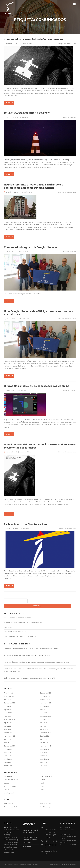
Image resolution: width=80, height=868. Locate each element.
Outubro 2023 (45, 697)
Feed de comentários (11, 807)
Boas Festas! (8, 627)
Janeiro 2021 (8, 733)
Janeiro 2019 (44, 756)
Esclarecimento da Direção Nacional (26, 525)
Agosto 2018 (8, 763)
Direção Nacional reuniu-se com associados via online (37, 386)
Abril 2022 (7, 716)
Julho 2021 (44, 723)
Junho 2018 (8, 766)
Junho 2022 (8, 713)
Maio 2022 (44, 713)
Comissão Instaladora (11, 780)
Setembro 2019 (45, 749)
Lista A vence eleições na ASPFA (40, 656)
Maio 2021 (44, 726)
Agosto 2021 (8, 723)
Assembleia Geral (71, 44)
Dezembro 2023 (45, 693)
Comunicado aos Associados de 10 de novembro (33, 40)
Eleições (7, 783)
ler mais (9, 103)
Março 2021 (44, 730)
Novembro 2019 (45, 746)
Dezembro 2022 (9, 703)
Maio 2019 (7, 753)
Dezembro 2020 (45, 733)
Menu (74, 4)
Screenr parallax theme (57, 865)
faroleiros (29, 44)
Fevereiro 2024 (9, 693)
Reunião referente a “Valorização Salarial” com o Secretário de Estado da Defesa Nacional (34, 187)
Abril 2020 (7, 743)
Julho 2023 (8, 700)
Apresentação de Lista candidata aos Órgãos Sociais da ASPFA (50, 662)
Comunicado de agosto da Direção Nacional (31, 247)
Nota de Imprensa (70, 192)
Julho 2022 (44, 710)
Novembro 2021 (9, 720)
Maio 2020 (44, 740)
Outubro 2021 (45, 720)
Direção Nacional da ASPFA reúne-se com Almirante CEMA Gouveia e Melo (36, 649)
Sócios (42, 790)
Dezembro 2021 (45, 716)
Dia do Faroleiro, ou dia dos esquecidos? (18, 618)
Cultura (42, 780)
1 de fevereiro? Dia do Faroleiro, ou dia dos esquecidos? (23, 623)
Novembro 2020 (9, 736)
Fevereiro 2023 (45, 700)
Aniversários (8, 777)
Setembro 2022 (45, 707)
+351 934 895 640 (51, 841)
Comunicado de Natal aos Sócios (15, 632)
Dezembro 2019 (9, 746)
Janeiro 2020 (44, 743)
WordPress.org (45, 807)
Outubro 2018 (9, 759)
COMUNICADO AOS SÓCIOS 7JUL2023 (27, 113)
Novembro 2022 (45, 703)
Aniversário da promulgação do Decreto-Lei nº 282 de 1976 (36, 678)
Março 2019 (8, 756)
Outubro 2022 (9, 707)
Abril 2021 (7, 730)
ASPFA (6, 828)
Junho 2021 (8, 726)
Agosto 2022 (8, 710)
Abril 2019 (43, 753)
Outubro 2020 (45, 736)
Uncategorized (9, 793)
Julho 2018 (44, 763)
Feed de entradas (46, 804)
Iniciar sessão (9, 804)
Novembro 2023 (9, 697)
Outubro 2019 (9, 749)
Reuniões (73, 118)
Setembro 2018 (45, 759)
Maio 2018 (44, 766)
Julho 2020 (8, 740)
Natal (42, 783)
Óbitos (42, 787)
